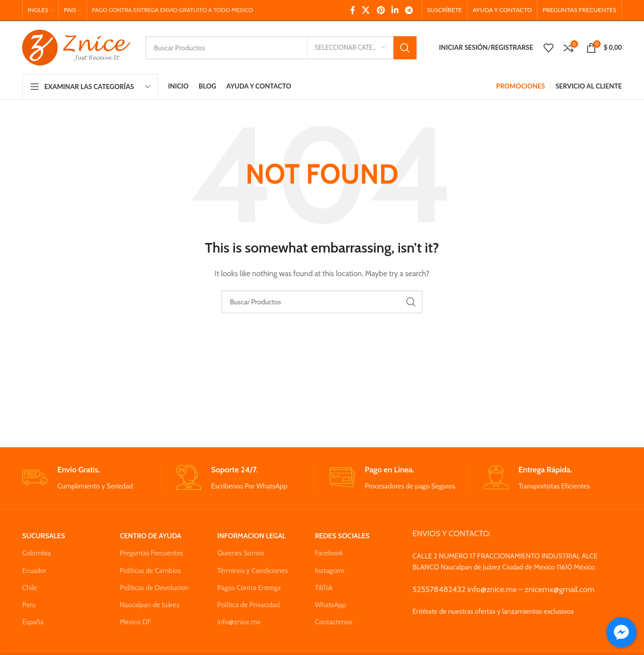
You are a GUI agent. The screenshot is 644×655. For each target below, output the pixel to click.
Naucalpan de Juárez (150, 605)
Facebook (329, 553)
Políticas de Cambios (150, 570)
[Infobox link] (91, 478)
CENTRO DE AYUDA (150, 536)
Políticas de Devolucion (154, 588)
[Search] (281, 48)
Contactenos (334, 622)
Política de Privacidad (249, 605)
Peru (29, 605)
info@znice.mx (239, 622)
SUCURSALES (44, 536)
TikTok (324, 588)
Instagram (330, 570)
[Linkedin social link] (395, 10)
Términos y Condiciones (253, 570)
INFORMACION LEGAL (252, 536)
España (33, 622)
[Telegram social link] (409, 10)
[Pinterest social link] (381, 10)
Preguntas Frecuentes (151, 553)
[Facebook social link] (352, 10)
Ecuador (34, 570)
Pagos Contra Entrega (249, 588)
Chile (30, 588)
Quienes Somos (241, 553)
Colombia (36, 553)
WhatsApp (331, 605)
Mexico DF (136, 622)
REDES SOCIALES (342, 536)
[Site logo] (76, 47)
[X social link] (366, 10)
